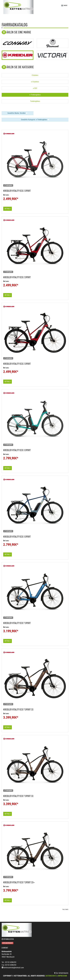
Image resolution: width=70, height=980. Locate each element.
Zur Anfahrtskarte (61, 973)
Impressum (62, 976)
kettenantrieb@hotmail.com (14, 968)
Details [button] (8, 209)
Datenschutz (51, 976)
